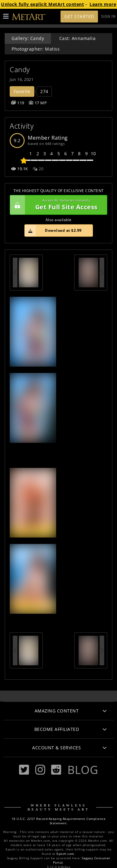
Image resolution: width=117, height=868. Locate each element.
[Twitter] (24, 770)
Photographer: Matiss (36, 49)
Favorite (22, 91)
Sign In (108, 16)
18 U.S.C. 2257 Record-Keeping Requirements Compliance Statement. (59, 821)
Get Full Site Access (57, 205)
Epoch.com (65, 854)
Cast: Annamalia (78, 38)
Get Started (79, 16)
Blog (83, 770)
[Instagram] (40, 770)
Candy (20, 69)
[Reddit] (56, 770)
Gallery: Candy (28, 38)
